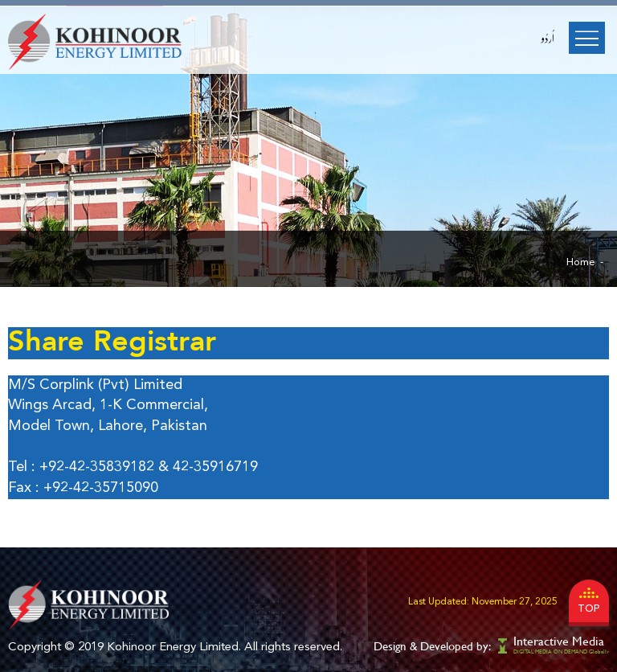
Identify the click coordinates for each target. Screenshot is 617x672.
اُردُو (548, 39)
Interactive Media (559, 641)
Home (581, 262)
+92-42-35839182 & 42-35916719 (149, 467)
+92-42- (69, 488)
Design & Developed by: (432, 646)
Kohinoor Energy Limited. (174, 647)
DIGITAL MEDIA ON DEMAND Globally (561, 652)
